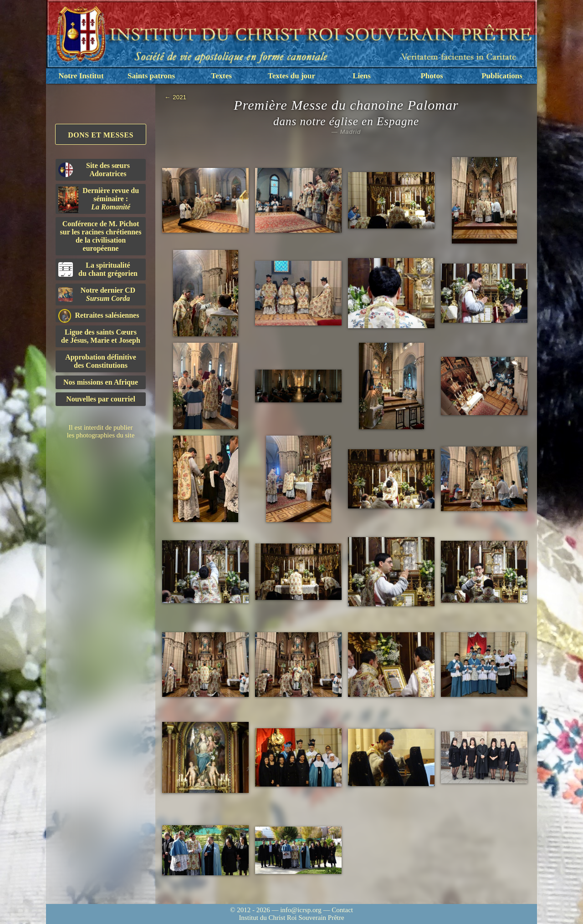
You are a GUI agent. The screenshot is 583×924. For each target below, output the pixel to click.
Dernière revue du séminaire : (99, 200)
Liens (362, 76)
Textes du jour (291, 76)
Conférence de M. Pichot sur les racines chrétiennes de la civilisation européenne (101, 236)
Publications (502, 76)
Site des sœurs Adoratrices (94, 170)
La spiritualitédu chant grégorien (98, 269)
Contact (342, 910)
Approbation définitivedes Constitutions (101, 361)
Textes (221, 76)
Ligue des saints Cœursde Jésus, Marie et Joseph (101, 336)
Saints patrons (151, 76)
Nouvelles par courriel (101, 399)
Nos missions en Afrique (101, 382)
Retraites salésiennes (99, 316)
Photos (432, 76)
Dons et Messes (101, 135)
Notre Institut (81, 76)
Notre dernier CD (97, 294)
